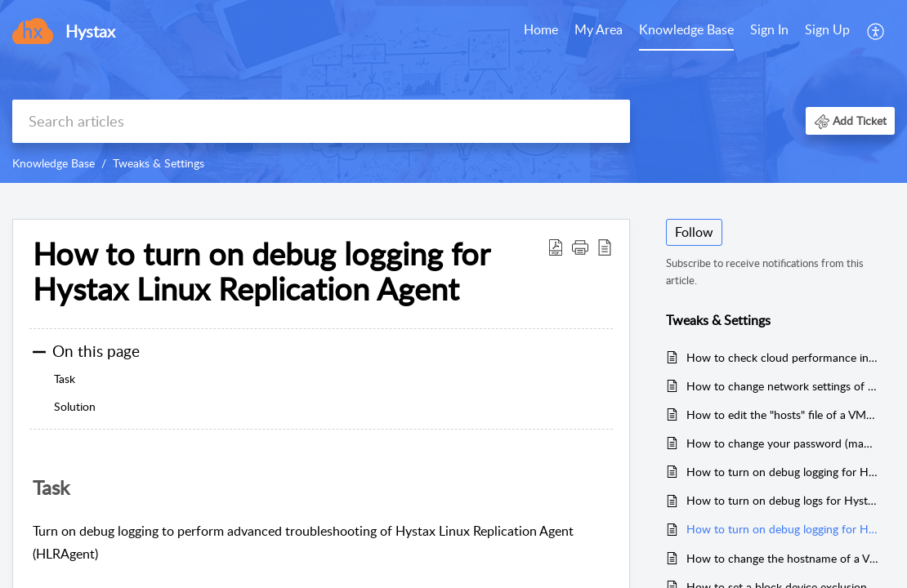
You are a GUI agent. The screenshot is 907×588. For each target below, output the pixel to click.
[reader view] (605, 247)
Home (541, 29)
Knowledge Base (686, 29)
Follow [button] (694, 232)
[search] (321, 121)
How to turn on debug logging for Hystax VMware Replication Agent (782, 472)
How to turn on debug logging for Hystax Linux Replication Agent (261, 272)
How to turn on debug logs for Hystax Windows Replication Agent (782, 500)
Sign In (769, 29)
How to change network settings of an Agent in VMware (782, 386)
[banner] (453, 91)
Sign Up (827, 29)
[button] (850, 120)
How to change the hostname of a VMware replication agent (782, 558)
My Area (599, 29)
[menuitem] (800, 31)
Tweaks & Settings (159, 163)
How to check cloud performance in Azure (782, 357)
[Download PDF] (556, 247)
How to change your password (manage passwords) (782, 443)
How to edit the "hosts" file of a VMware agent (782, 414)
